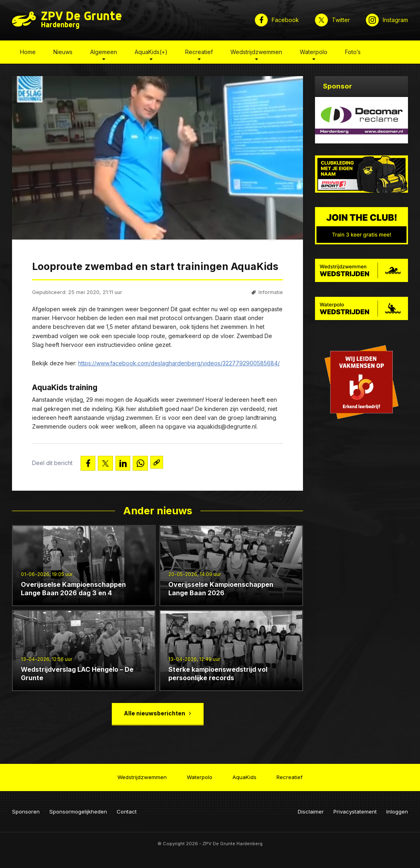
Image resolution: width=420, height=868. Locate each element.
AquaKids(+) (151, 53)
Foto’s (353, 53)
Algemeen (104, 53)
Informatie (271, 294)
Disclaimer (311, 808)
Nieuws (63, 53)
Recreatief (199, 53)
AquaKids (244, 775)
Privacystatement (355, 808)
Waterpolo (314, 53)
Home (28, 53)
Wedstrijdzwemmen (256, 53)
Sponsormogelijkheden (78, 808)
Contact (127, 808)
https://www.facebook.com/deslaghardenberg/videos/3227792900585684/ (179, 365)
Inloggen (397, 808)
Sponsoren (26, 808)
